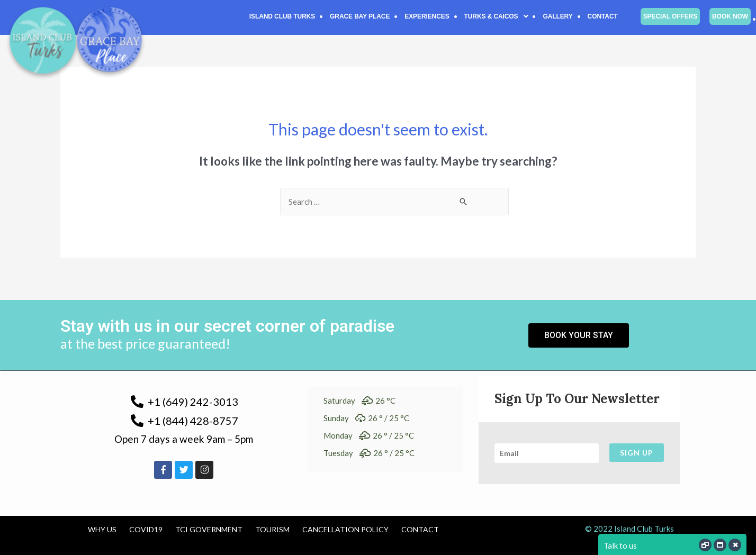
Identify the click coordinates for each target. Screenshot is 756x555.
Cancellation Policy (345, 529)
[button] (496, 16)
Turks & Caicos (496, 16)
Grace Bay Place (360, 16)
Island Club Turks (282, 16)
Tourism (272, 529)
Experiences (427, 16)
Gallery (557, 16)
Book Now (730, 16)
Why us (102, 529)
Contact (603, 16)
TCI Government (209, 529)
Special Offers (670, 16)
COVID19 (146, 529)
